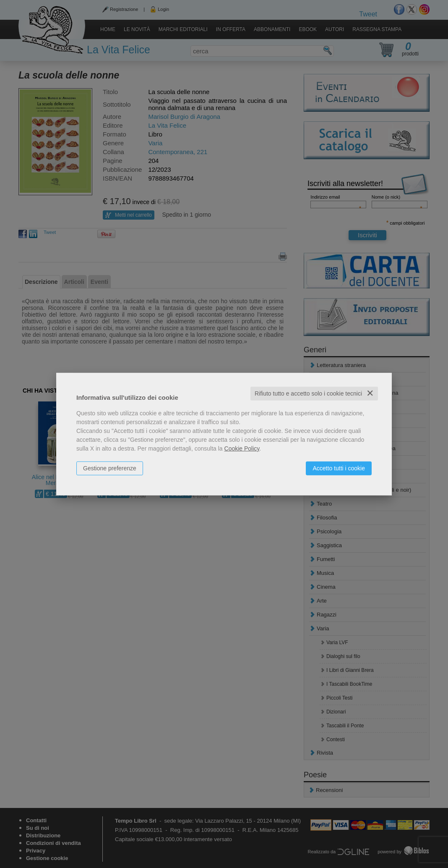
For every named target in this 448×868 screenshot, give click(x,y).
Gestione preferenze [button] (110, 468)
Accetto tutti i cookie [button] (339, 468)
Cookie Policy (242, 448)
